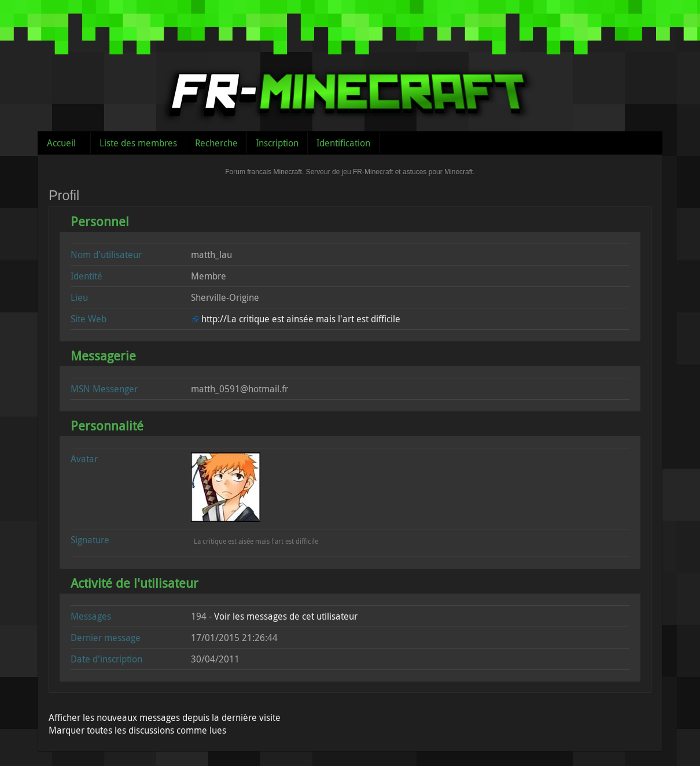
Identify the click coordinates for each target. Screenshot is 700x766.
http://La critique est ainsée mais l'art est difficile (301, 319)
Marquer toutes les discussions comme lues (137, 730)
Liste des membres (138, 143)
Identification (343, 143)
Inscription (277, 143)
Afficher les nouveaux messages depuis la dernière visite (165, 717)
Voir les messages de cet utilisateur (286, 616)
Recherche (216, 143)
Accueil (61, 143)
